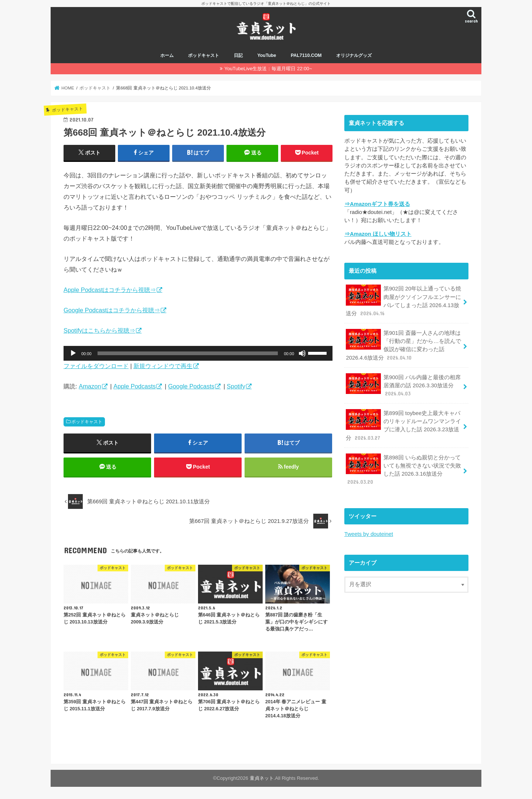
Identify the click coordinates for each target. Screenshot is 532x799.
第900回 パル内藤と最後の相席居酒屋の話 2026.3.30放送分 (403, 385)
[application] (198, 353)
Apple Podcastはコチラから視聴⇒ (110, 290)
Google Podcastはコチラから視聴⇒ (112, 310)
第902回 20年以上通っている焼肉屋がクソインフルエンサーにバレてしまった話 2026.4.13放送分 (403, 301)
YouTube (267, 55)
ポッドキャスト (204, 55)
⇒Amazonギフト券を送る (377, 204)
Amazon (90, 386)
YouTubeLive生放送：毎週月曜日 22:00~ (268, 69)
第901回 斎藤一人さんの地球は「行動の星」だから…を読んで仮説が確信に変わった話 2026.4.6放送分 (403, 345)
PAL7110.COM (306, 55)
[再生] (73, 353)
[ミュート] (302, 353)
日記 (238, 55)
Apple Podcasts (134, 386)
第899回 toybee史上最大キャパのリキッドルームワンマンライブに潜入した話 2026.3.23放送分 (403, 425)
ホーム (167, 55)
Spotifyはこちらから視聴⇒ (99, 330)
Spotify (236, 386)
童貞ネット (262, 778)
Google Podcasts (191, 386)
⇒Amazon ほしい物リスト (378, 234)
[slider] (188, 353)
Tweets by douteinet (369, 534)
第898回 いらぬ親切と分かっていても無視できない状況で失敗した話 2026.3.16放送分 (403, 470)
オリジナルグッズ (354, 55)
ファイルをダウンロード (96, 366)
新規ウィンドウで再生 (163, 366)
